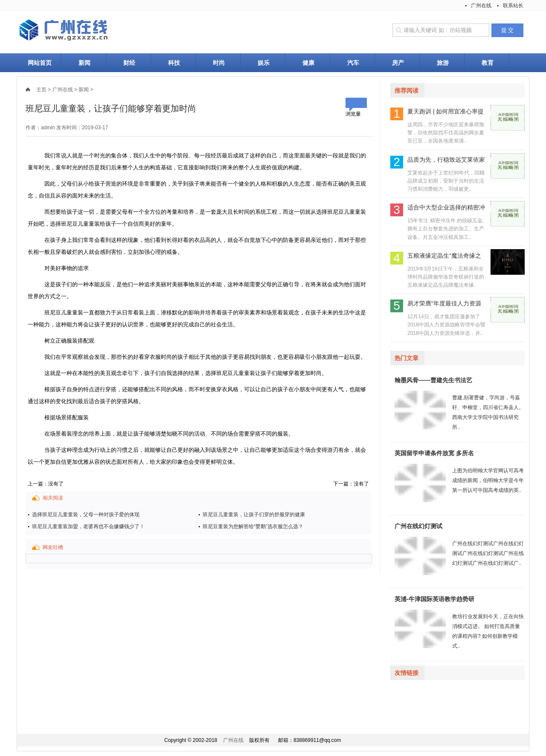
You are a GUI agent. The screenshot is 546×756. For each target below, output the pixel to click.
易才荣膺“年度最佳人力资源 (444, 303)
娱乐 (264, 63)
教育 (488, 63)
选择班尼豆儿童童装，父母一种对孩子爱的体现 (86, 515)
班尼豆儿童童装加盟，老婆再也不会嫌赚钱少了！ (88, 526)
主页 (41, 90)
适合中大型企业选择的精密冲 (446, 207)
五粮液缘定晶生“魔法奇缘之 (444, 256)
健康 (308, 63)
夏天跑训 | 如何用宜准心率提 (446, 111)
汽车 (353, 63)
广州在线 (481, 6)
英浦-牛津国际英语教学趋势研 (434, 599)
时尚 (219, 63)
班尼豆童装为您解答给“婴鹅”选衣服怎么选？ (253, 526)
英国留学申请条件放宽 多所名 (434, 453)
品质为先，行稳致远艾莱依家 (446, 160)
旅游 (443, 63)
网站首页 (40, 63)
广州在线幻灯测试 (418, 526)
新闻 (84, 63)
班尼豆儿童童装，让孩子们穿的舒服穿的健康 (254, 515)
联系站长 (513, 6)
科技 (174, 63)
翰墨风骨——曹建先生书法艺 (433, 380)
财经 (129, 63)
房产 (398, 63)
